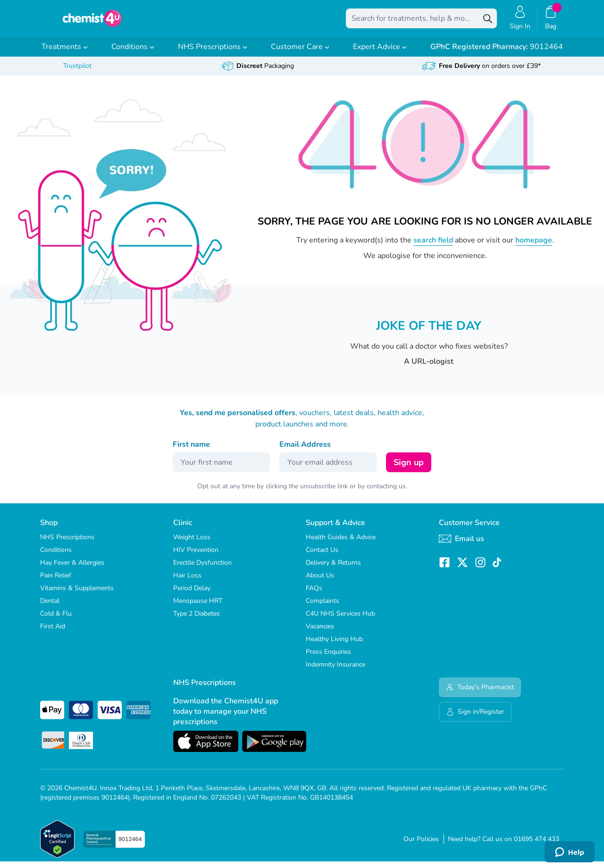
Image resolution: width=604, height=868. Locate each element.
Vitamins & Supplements (77, 595)
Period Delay (192, 595)
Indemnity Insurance (336, 671)
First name (191, 451)
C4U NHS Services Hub (340, 620)
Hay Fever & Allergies (72, 569)
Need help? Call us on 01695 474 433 (503, 846)
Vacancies (320, 633)
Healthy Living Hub (334, 646)
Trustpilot (77, 72)
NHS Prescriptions (213, 53)
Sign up (409, 469)
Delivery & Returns (333, 569)
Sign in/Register (475, 718)
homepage (534, 247)
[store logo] (92, 22)
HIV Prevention (196, 556)
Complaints (323, 607)
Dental (50, 607)
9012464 (497, 53)
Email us (461, 545)
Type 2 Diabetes (197, 620)
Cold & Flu (56, 620)
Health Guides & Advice (341, 544)
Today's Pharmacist (480, 694)
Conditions (133, 53)
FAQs (314, 595)
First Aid (53, 633)
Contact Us (322, 556)
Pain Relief (56, 582)
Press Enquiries (328, 658)
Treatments (65, 53)
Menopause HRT (198, 607)
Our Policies (421, 846)
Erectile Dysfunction (202, 569)
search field (433, 247)
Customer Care (300, 53)
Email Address (305, 451)
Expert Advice (380, 53)
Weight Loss (192, 544)
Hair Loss (187, 582)
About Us (320, 582)
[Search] (487, 22)
